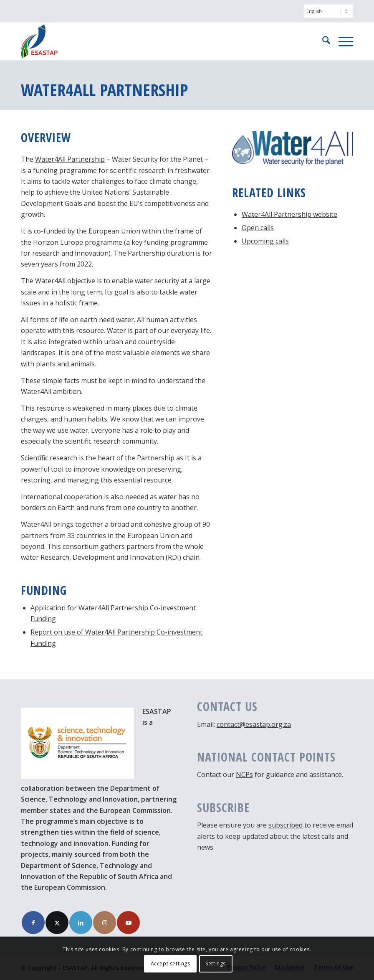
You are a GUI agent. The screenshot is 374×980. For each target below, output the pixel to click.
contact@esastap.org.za (254, 724)
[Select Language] (328, 11)
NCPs (244, 774)
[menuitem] (326, 15)
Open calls (258, 228)
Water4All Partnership (70, 159)
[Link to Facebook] (33, 923)
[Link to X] (57, 923)
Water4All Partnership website (289, 214)
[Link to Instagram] (105, 923)
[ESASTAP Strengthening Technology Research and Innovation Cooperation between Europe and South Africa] (39, 41)
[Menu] (342, 41)
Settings (216, 963)
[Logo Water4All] (293, 148)
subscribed (286, 825)
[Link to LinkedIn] (81, 923)
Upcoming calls (265, 241)
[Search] (322, 41)
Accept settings (171, 963)
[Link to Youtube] (128, 923)
